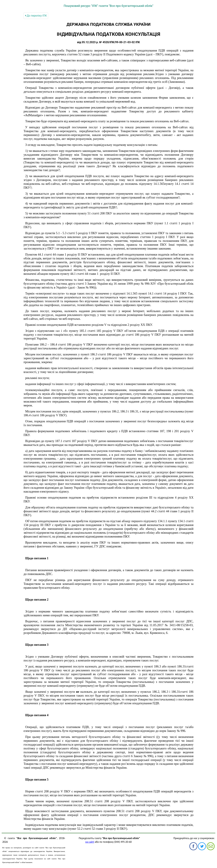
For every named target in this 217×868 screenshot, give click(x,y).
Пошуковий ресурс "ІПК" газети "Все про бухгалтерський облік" (108, 6)
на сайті (90, 842)
